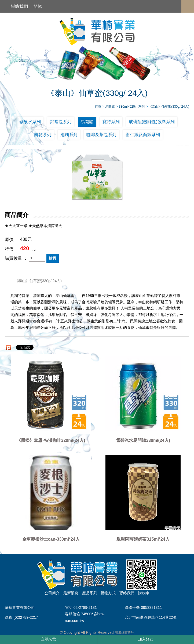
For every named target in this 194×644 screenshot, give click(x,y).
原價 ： (12, 240)
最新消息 (71, 593)
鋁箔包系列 (61, 122)
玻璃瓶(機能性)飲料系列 (152, 122)
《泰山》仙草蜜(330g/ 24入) (38, 281)
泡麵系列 (69, 135)
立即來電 (48, 639)
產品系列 (90, 593)
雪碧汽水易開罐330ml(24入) (143, 440)
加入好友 (146, 639)
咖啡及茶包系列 (101, 135)
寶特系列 (111, 122)
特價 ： (12, 249)
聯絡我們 (19, 6)
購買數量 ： (16, 258)
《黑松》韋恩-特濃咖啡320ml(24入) (51, 440)
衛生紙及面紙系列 (143, 135)
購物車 (144, 593)
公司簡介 (52, 593)
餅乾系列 (43, 135)
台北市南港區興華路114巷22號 (151, 617)
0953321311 (151, 608)
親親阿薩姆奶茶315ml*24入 (143, 539)
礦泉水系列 (30, 122)
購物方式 (108, 593)
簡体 (38, 6)
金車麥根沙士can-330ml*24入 (51, 539)
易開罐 (87, 122)
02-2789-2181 (85, 608)
